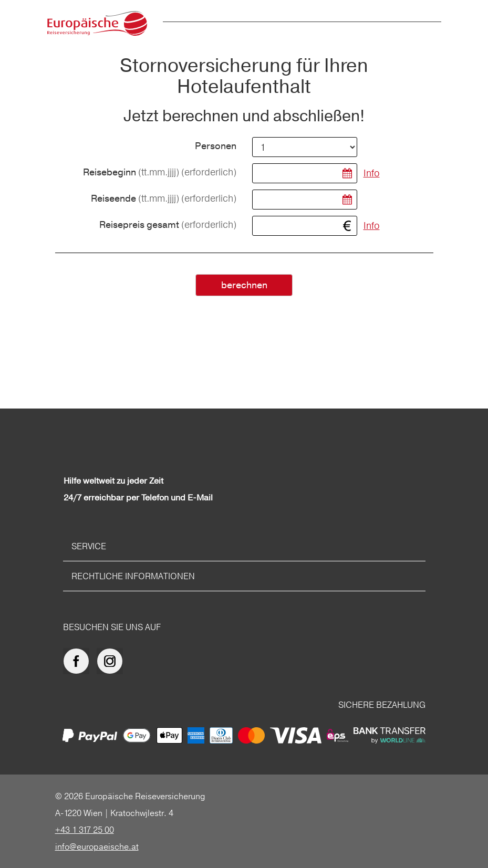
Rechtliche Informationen (133, 576)
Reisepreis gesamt (168, 225)
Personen (216, 147)
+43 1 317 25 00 (85, 830)
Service (89, 546)
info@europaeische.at (97, 846)
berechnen (244, 285)
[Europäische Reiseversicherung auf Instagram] (112, 661)
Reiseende (164, 199)
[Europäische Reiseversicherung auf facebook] (79, 661)
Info (372, 173)
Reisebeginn (160, 172)
